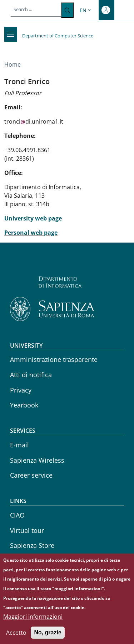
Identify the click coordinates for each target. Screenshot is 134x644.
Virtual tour (27, 530)
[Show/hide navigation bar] (11, 34)
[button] (86, 10)
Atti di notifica (31, 375)
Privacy (21, 390)
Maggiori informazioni (33, 623)
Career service (31, 475)
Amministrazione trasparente (54, 359)
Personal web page (31, 233)
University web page (33, 218)
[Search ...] (67, 10)
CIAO (17, 515)
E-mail (19, 445)
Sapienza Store (32, 545)
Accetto (16, 639)
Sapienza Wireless (37, 460)
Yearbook (24, 405)
